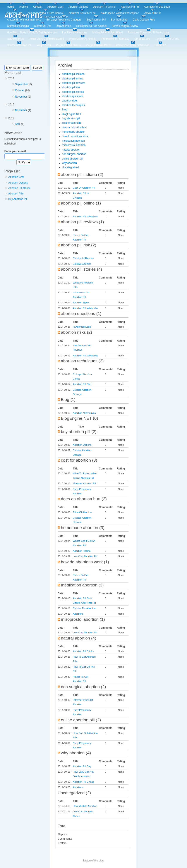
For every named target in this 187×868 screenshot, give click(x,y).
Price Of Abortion (82, 512)
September (21, 84)
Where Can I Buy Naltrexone (133, 45)
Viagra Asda (44, 45)
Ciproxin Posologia (18, 26)
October (20, 90)
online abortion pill (73, 159)
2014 (28, 88)
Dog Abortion (63, 26)
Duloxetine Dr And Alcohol (91, 26)
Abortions (78, 614)
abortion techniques (73, 105)
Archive (24, 7)
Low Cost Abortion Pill (85, 556)
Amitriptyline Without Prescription (120, 13)
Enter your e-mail (15, 151)
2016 (28, 108)
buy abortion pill (71, 119)
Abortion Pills (15, 13)
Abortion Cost (55, 7)
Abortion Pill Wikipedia (85, 217)
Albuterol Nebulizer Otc (82, 13)
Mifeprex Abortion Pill (85, 483)
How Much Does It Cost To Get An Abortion (32, 33)
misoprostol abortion (74, 145)
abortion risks (70, 101)
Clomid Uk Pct (42, 26)
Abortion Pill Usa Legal (157, 7)
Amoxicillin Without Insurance (24, 20)
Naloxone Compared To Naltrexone (148, 33)
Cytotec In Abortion (83, 258)
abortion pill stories (73, 92)
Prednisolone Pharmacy (115, 39)
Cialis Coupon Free (144, 20)
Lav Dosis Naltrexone (75, 33)
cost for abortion (71, 123)
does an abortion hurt (74, 127)
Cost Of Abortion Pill (84, 188)
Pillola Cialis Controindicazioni (46, 39)
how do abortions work (75, 136)
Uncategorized (70, 167)
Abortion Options (78, 7)
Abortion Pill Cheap (84, 782)
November (21, 97)
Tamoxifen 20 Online (167, 39)
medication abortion (73, 141)
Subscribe (160, 45)
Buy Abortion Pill (96, 20)
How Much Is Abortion (85, 806)
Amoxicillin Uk (153, 13)
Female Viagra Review (125, 26)
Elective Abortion (82, 264)
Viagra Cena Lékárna (68, 45)
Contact (38, 7)
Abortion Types (81, 303)
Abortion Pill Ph (130, 7)
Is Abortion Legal (82, 327)
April (18, 124)
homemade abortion (74, 132)
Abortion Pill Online (104, 7)
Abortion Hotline (82, 551)
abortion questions (73, 96)
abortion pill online (73, 79)
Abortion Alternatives (84, 413)
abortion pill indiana (73, 74)
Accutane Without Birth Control (45, 13)
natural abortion (71, 150)
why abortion (69, 163)
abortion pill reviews (73, 83)
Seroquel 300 (142, 39)
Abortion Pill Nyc (82, 384)
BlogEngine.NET (72, 114)
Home (10, 7)
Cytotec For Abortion (84, 608)
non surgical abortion (74, 154)
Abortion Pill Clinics (84, 651)
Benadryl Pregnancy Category (64, 20)
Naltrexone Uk (15, 39)
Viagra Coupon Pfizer (98, 45)
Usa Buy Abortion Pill (19, 45)
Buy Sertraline (119, 20)
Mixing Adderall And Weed (108, 33)
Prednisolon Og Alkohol (83, 39)
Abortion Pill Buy (82, 766)
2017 (28, 122)
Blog (65, 110)
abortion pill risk (71, 87)
